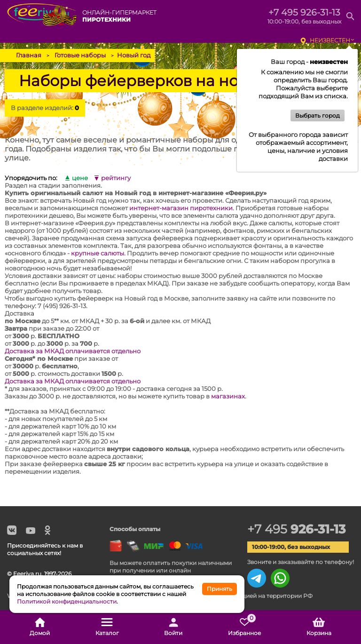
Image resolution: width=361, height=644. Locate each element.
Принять (220, 589)
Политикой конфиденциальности (67, 601)
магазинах (228, 396)
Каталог (107, 627)
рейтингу (116, 178)
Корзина (319, 627)
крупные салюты (98, 253)
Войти (173, 627)
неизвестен (330, 40)
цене (80, 178)
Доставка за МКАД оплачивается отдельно (73, 351)
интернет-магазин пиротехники (181, 208)
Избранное (244, 627)
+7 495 (296, 529)
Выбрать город (318, 115)
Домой (40, 627)
